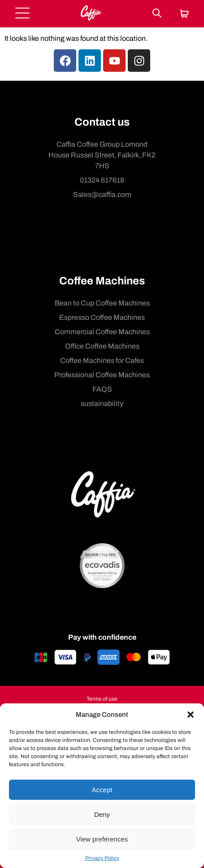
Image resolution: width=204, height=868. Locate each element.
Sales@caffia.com (102, 194)
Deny (102, 814)
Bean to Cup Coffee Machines (102, 303)
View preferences (102, 839)
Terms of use (102, 699)
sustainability (102, 403)
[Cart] (184, 15)
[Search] (157, 14)
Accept (102, 790)
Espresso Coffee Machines (102, 317)
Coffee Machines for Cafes (102, 360)
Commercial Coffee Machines (102, 332)
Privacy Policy (102, 858)
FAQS (102, 389)
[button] (191, 715)
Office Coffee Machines (102, 346)
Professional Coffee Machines (102, 375)
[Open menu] (22, 14)
